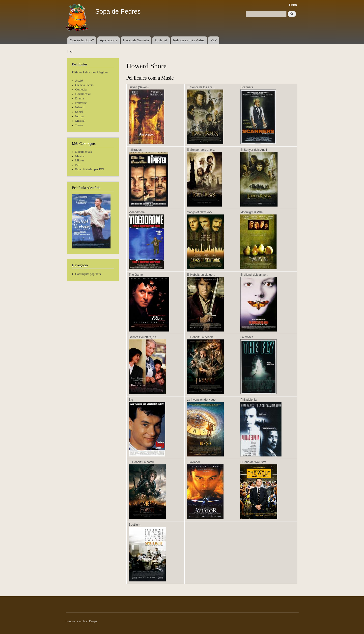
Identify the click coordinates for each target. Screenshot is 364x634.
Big (131, 400)
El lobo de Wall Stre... (255, 462)
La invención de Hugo (201, 400)
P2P (214, 40)
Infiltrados (135, 150)
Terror (79, 125)
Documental (83, 94)
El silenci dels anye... (254, 275)
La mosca (247, 337)
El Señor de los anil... (201, 87)
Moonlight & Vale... (253, 212)
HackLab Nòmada (136, 40)
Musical (80, 121)
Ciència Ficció (84, 85)
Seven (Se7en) (139, 87)
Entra (293, 5)
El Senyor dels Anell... (255, 150)
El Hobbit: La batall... (143, 462)
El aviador (193, 462)
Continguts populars (88, 274)
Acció (79, 81)
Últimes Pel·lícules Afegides (90, 72)
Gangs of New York (200, 212)
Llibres (80, 160)
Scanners (247, 87)
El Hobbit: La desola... (201, 337)
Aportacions (109, 40)
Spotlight (135, 525)
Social (79, 112)
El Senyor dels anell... (201, 150)
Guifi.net (161, 40)
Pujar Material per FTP (90, 169)
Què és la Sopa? (82, 40)
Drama (79, 98)
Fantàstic (81, 103)
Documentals (83, 152)
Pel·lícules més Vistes (189, 40)
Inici (70, 51)
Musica (80, 156)
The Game (136, 275)
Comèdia (81, 90)
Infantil (80, 107)
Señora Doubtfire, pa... (144, 337)
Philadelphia (248, 400)
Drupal (94, 621)
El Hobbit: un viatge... (201, 275)
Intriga (79, 116)
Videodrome (137, 212)
